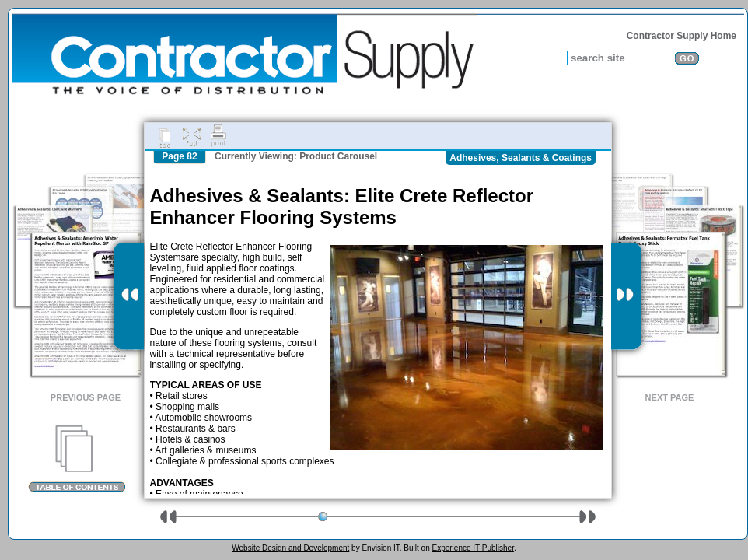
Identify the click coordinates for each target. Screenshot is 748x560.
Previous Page (86, 397)
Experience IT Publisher (472, 548)
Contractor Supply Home (682, 36)
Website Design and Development (290, 548)
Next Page (670, 397)
